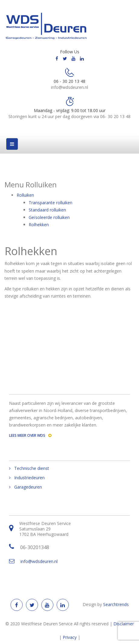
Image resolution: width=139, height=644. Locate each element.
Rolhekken (39, 225)
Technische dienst (32, 468)
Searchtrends (116, 604)
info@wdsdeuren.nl (39, 561)
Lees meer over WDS (30, 435)
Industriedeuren (29, 478)
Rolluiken (25, 195)
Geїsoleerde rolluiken (49, 217)
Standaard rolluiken (47, 210)
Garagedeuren (28, 487)
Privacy (70, 637)
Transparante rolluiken (51, 203)
